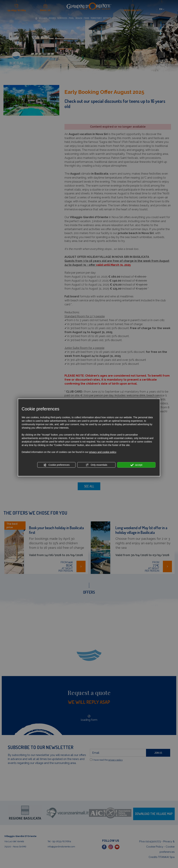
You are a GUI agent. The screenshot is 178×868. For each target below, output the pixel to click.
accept (136, 465)
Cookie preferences (56, 465)
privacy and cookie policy (103, 452)
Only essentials (96, 465)
